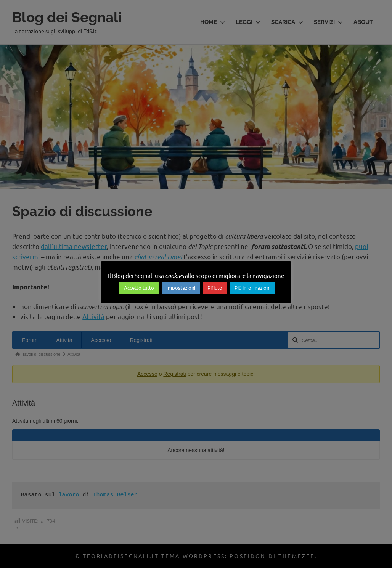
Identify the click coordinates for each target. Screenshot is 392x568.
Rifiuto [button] (215, 288)
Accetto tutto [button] (139, 288)
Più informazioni (252, 288)
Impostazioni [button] (181, 288)
